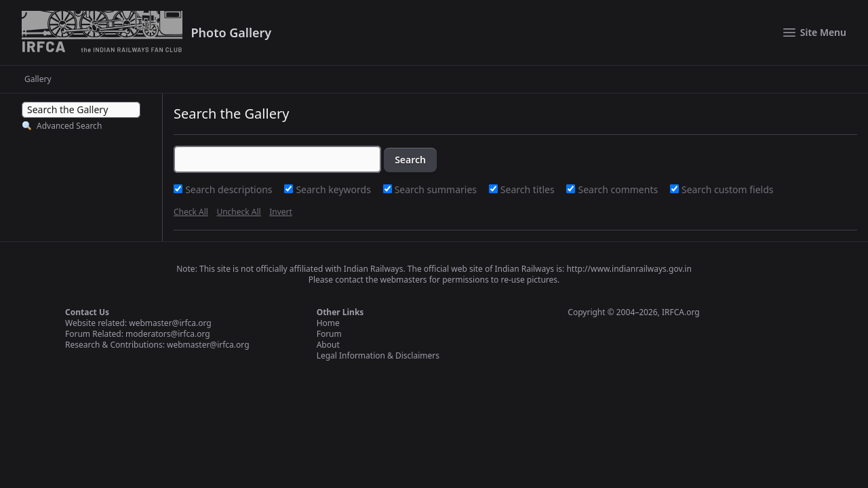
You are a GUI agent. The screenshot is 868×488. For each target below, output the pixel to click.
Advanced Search (69, 126)
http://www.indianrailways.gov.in (629, 269)
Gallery (38, 79)
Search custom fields (728, 189)
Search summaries (437, 189)
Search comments (619, 189)
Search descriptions (230, 189)
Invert (281, 212)
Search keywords (334, 189)
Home (328, 323)
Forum (329, 334)
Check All (191, 212)
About (328, 345)
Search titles (529, 189)
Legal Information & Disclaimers (378, 355)
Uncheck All (238, 212)
